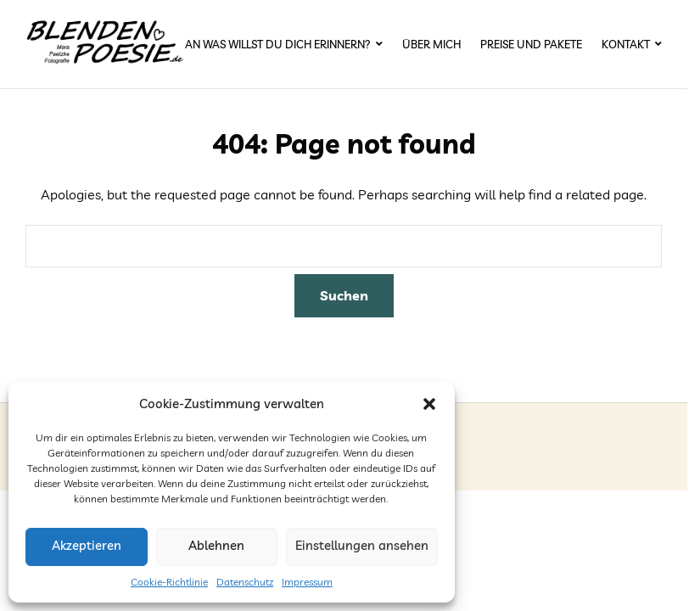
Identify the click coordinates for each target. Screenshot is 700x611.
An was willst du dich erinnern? (278, 44)
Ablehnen (216, 545)
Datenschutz (245, 582)
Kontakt (626, 44)
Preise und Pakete (531, 44)
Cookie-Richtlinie (169, 582)
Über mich (431, 44)
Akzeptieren (87, 545)
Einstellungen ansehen (362, 545)
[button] (429, 404)
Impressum (307, 582)
